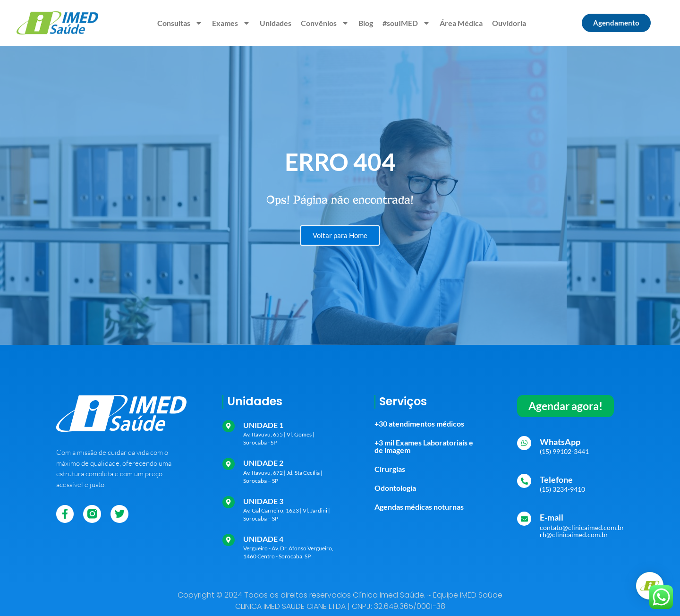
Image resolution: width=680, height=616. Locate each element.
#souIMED (406, 23)
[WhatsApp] (524, 443)
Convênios (325, 23)
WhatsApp (560, 442)
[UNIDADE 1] (229, 426)
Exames (231, 23)
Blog (366, 23)
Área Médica (461, 23)
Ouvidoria (509, 23)
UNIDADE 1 (263, 425)
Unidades (276, 23)
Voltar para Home (340, 235)
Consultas (180, 23)
